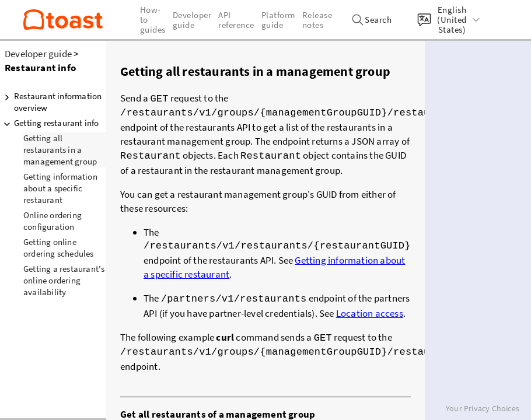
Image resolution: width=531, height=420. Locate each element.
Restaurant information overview (51, 102)
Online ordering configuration (53, 221)
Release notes (317, 20)
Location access (370, 310)
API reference (236, 20)
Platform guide (278, 20)
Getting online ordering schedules (59, 248)
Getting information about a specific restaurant (60, 188)
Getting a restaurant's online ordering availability (64, 280)
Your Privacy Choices (483, 408)
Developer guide (38, 54)
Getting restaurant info (50, 123)
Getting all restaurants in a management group (60, 150)
